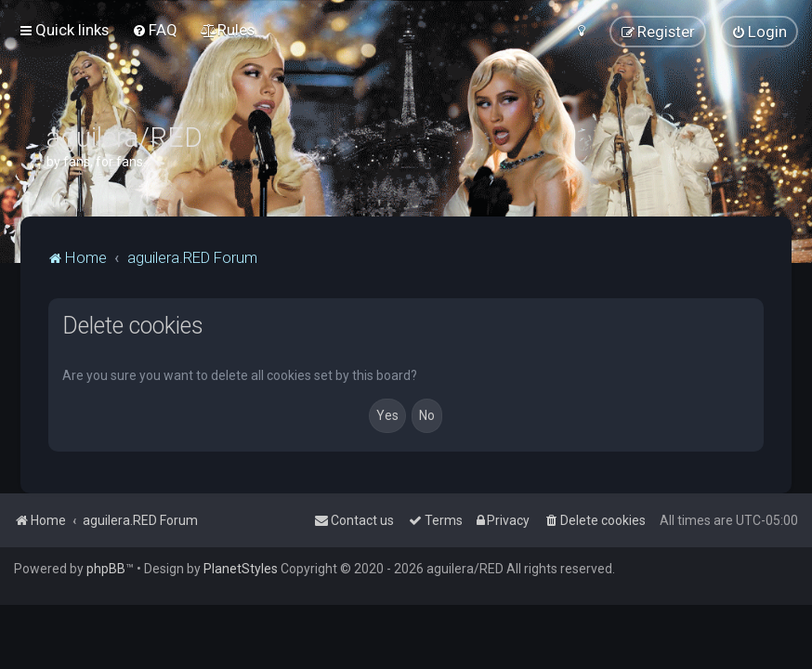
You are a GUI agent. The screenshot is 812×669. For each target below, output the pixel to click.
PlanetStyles (241, 569)
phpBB (106, 569)
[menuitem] (155, 30)
